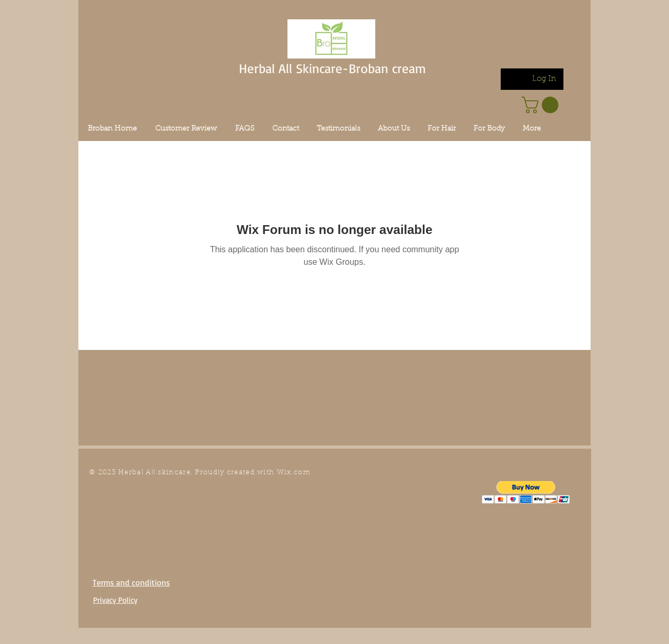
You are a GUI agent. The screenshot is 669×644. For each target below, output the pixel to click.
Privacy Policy (115, 600)
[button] (526, 492)
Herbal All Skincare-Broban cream (332, 68)
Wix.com (294, 472)
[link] (542, 105)
